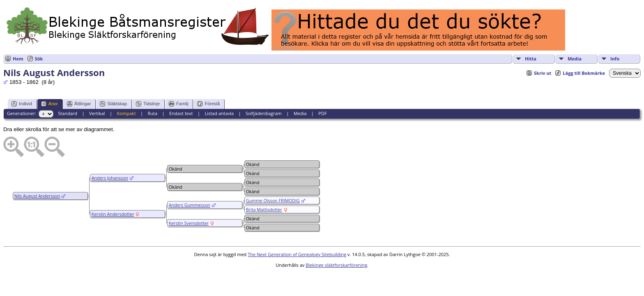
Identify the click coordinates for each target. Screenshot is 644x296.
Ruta (152, 113)
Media (575, 59)
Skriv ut (543, 73)
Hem (18, 59)
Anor (49, 104)
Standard (68, 113)
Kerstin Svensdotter (189, 223)
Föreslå (208, 104)
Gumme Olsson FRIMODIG (273, 201)
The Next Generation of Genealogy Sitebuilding (297, 254)
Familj (178, 104)
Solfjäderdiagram (264, 113)
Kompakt (126, 113)
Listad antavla (219, 113)
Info (615, 59)
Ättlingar (79, 104)
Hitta (531, 59)
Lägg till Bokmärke (584, 73)
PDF (322, 113)
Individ (22, 104)
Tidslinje (148, 104)
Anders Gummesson (190, 205)
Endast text (181, 113)
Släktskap (113, 104)
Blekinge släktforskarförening (336, 265)
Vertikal (97, 113)
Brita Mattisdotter (264, 210)
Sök (39, 59)
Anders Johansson (110, 178)
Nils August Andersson (37, 196)
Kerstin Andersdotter (113, 214)
